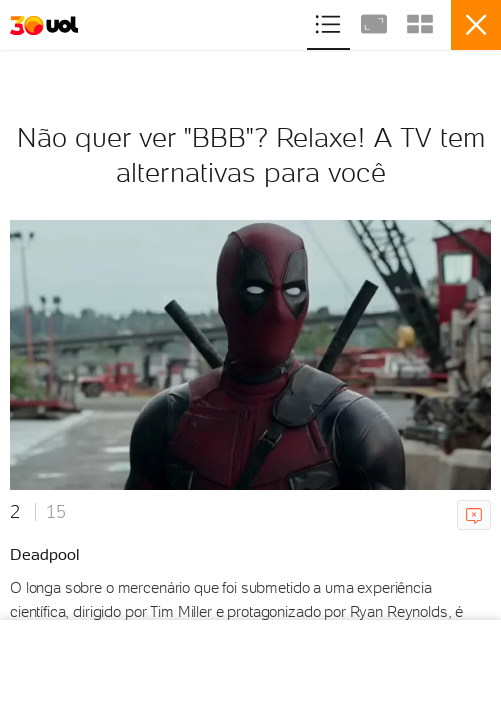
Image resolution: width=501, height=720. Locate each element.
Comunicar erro (477, 516)
